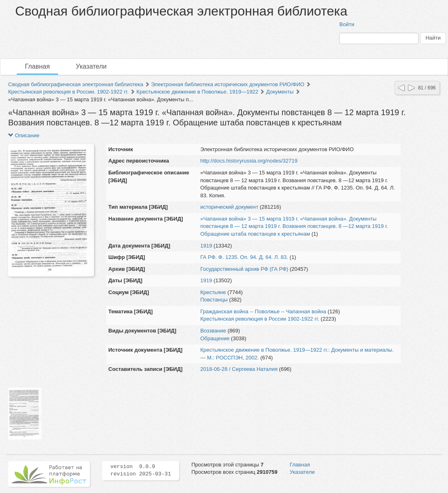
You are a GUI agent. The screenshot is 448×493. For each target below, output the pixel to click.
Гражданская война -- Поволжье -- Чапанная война (263, 311)
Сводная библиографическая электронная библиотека (76, 84)
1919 (206, 246)
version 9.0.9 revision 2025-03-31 (141, 471)
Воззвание (213, 331)
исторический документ (229, 207)
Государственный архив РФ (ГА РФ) (244, 269)
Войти (347, 24)
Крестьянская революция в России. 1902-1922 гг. (68, 92)
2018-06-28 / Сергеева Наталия (239, 369)
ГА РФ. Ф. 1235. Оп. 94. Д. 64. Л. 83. (244, 257)
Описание (24, 135)
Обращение (215, 338)
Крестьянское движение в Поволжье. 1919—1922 (197, 92)
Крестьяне (213, 292)
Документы (280, 92)
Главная (37, 66)
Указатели (91, 66)
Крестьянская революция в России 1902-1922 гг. (260, 319)
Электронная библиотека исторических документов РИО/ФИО (227, 84)
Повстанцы (214, 300)
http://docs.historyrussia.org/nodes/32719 (249, 161)
